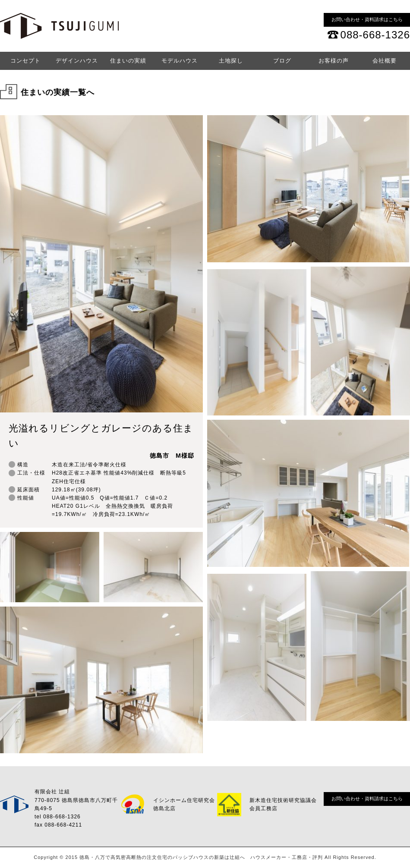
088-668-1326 (375, 35)
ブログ (282, 61)
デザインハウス (77, 61)
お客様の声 (334, 61)
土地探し (231, 61)
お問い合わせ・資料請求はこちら (367, 19)
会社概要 (385, 61)
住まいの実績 (128, 61)
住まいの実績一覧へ (58, 92)
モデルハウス (180, 61)
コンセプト (25, 61)
